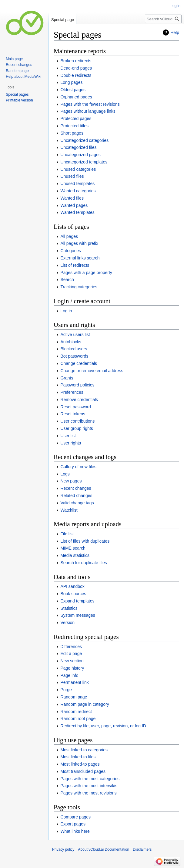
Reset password (75, 407)
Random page (74, 697)
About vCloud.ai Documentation (104, 849)
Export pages (73, 824)
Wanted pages (74, 205)
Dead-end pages (76, 68)
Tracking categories (79, 287)
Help (175, 33)
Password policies (77, 385)
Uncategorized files (78, 147)
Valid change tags (77, 503)
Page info (69, 675)
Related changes (76, 496)
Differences (71, 647)
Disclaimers (142, 849)
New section (72, 661)
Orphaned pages (76, 97)
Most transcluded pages (83, 771)
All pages (69, 236)
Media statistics (75, 555)
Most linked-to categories (84, 750)
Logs (65, 474)
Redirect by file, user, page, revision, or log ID (103, 726)
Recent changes (76, 488)
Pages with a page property (86, 273)
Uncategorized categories (84, 140)
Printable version (19, 100)
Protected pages (76, 118)
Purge (66, 690)
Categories (71, 251)
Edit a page (71, 654)
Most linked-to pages (80, 764)
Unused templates (77, 184)
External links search (80, 258)
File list (67, 534)
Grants (67, 378)
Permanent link (74, 682)
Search (67, 280)
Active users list (75, 335)
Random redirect (76, 712)
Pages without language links (88, 111)
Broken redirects (76, 61)
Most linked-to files (78, 757)
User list (68, 436)
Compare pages (75, 817)
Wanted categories (78, 191)
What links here (75, 831)
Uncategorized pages (80, 155)
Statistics (69, 608)
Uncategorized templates (84, 162)
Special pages (17, 94)
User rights (71, 443)
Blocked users (74, 349)
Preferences (72, 392)
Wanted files (72, 198)
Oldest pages (73, 90)
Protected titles (74, 126)
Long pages (71, 82)
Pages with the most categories (90, 779)
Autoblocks (71, 342)
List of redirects (75, 265)
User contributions (77, 421)
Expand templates (77, 601)
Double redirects (76, 75)
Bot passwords (74, 356)
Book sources (73, 594)
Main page (14, 59)
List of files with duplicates (85, 541)
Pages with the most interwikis (89, 786)
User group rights (77, 428)
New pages (71, 481)
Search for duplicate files (84, 563)
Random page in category (85, 704)
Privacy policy (63, 849)
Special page (63, 20)
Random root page (78, 719)
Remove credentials (79, 400)
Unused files (72, 176)
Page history (72, 668)
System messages (78, 615)
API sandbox (72, 586)
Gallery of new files (78, 467)
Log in (66, 311)
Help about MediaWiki (23, 77)
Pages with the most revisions (88, 793)
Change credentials (79, 363)
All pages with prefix (79, 243)
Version (67, 623)
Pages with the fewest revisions (90, 104)
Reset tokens (73, 414)
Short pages (72, 133)
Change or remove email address (92, 371)
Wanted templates (77, 212)
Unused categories (78, 169)
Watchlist (69, 510)
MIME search (73, 548)
